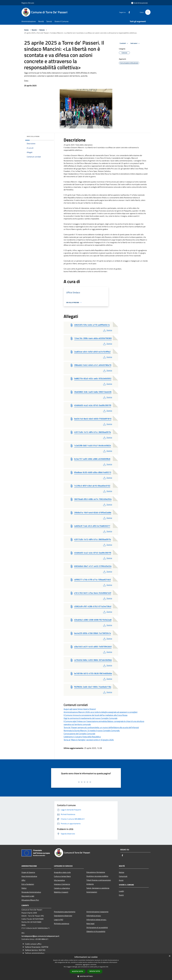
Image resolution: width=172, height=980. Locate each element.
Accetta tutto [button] (78, 971)
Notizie (42, 30)
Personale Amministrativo (31, 892)
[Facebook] (128, 12)
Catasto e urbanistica (62, 888)
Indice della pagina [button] (33, 136)
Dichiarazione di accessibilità (97, 927)
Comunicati (123, 876)
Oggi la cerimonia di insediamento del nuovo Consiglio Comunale (90, 718)
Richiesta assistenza (62, 924)
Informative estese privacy (97, 920)
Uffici (23, 880)
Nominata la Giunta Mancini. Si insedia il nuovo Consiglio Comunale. (92, 731)
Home (26, 30)
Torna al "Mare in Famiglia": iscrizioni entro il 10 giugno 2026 (89, 740)
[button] (86, 976)
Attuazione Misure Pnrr (30, 900)
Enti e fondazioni (28, 884)
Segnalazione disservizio (63, 916)
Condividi (124, 43)
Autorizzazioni (92, 892)
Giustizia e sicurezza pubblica (97, 876)
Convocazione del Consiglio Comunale (79, 734)
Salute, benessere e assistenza (98, 888)
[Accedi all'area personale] (139, 3)
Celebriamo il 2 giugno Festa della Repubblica (82, 737)
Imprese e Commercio (62, 884)
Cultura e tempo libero (62, 876)
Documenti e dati (28, 896)
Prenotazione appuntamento (65, 912)
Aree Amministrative (29, 876)
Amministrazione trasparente (97, 912)
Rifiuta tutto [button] (95, 971)
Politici (24, 888)
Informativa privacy (94, 916)
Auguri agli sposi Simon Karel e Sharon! (80, 709)
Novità (34, 30)
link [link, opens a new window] (107, 967)
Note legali (90, 924)
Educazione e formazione (96, 872)
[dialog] (86, 967)
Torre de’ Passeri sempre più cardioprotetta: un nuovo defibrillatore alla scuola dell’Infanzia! (101, 727)
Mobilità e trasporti (61, 892)
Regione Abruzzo (28, 3)
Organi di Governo (28, 872)
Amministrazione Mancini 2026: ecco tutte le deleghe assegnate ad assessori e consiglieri (101, 712)
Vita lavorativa (59, 880)
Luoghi (121, 891)
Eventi (121, 895)
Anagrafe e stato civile (62, 872)
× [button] (170, 956)
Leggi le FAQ (59, 920)
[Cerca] (148, 12)
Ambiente (90, 884)
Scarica (107, 330)
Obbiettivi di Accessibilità (96, 931)
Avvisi (121, 880)
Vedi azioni (135, 43)
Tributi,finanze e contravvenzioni (99, 880)
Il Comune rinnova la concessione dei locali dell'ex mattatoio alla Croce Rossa (95, 715)
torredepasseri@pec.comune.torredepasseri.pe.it (40, 936)
